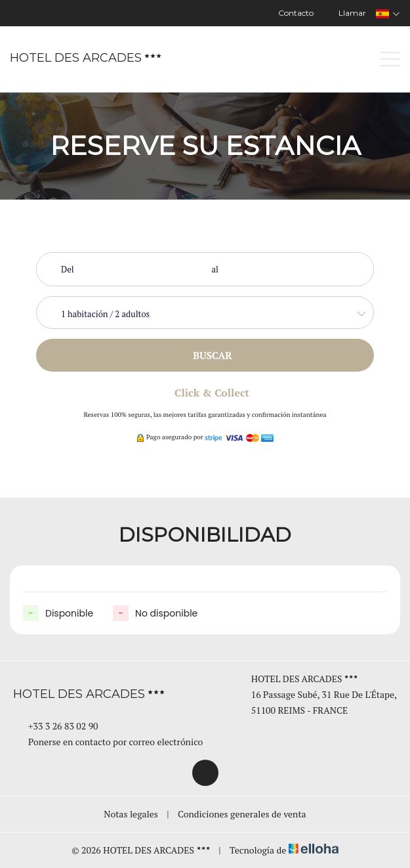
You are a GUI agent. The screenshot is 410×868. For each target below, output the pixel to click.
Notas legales (131, 814)
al (215, 269)
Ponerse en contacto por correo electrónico (108, 742)
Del (68, 269)
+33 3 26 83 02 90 (56, 726)
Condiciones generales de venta (242, 814)
